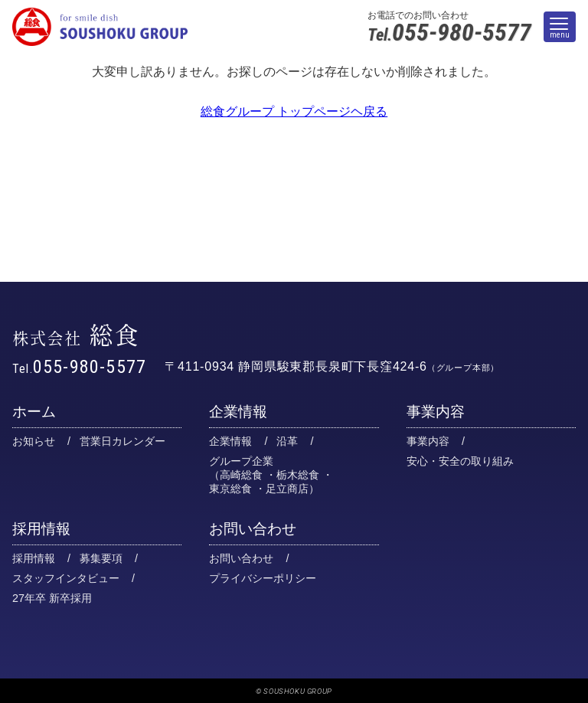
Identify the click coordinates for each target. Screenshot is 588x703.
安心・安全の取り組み (460, 461)
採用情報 (41, 529)
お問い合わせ (253, 529)
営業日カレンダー (122, 441)
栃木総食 (298, 475)
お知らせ (34, 441)
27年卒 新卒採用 (52, 598)
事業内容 (436, 412)
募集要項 (101, 558)
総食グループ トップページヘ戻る (294, 111)
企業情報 (238, 412)
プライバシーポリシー (263, 578)
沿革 (287, 441)
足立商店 (287, 489)
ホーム (34, 412)
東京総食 (230, 489)
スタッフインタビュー (66, 578)
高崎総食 (241, 475)
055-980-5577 (449, 33)
